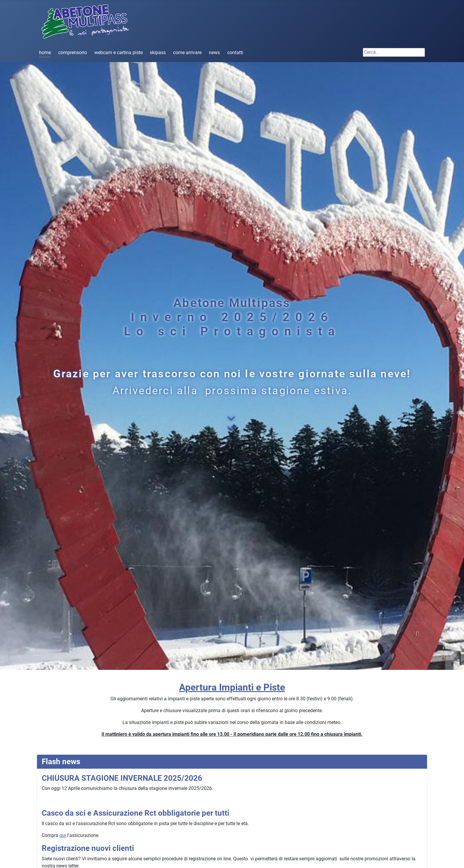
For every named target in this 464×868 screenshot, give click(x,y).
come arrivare (187, 52)
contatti (235, 52)
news (214, 52)
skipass (158, 52)
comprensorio (73, 52)
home (45, 52)
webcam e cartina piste (119, 52)
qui (63, 835)
